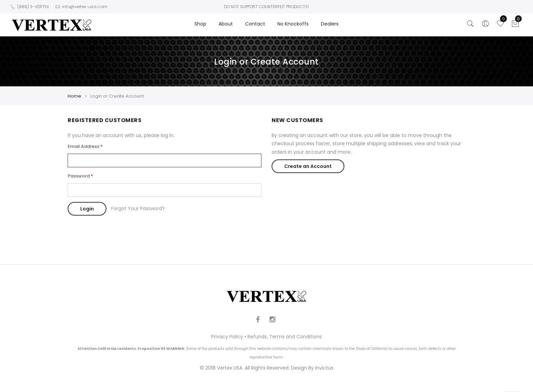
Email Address (83, 146)
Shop (200, 24)
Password (79, 176)
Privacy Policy (227, 337)
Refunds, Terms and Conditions (285, 337)
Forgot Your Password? (138, 208)
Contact (255, 24)
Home (74, 96)
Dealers (330, 24)
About (226, 24)
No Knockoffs (293, 24)
